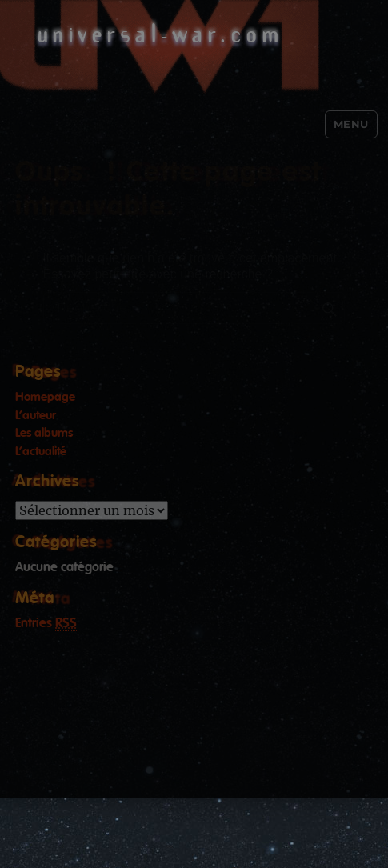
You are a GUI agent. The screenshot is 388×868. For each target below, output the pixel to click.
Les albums (44, 433)
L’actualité (41, 452)
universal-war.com (160, 33)
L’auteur (36, 416)
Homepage (45, 397)
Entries (46, 624)
